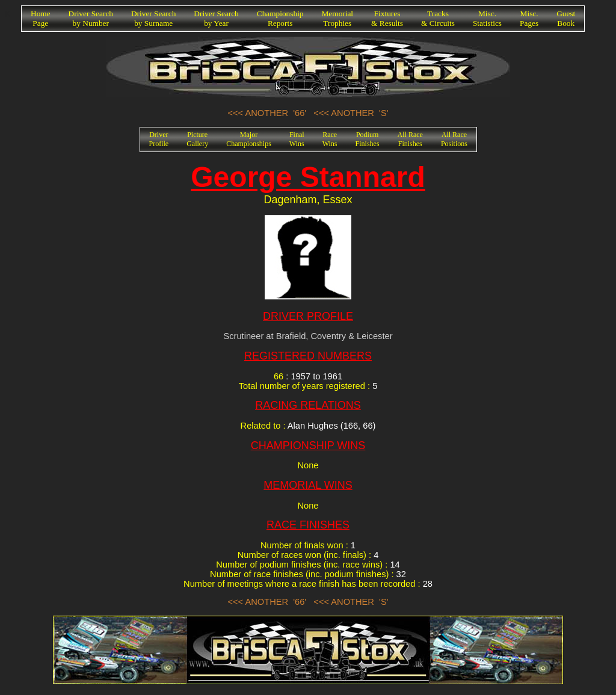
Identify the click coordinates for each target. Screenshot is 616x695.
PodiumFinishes (368, 139)
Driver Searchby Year (216, 18)
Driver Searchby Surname (153, 18)
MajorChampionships (249, 139)
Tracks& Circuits (438, 18)
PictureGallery (197, 139)
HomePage (41, 18)
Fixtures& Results (387, 18)
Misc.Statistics (487, 18)
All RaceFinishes (410, 139)
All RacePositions (454, 139)
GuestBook (566, 18)
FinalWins (297, 139)
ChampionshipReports (280, 18)
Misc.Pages (529, 18)
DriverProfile (159, 139)
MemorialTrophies (338, 18)
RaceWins (330, 139)
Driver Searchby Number (91, 18)
